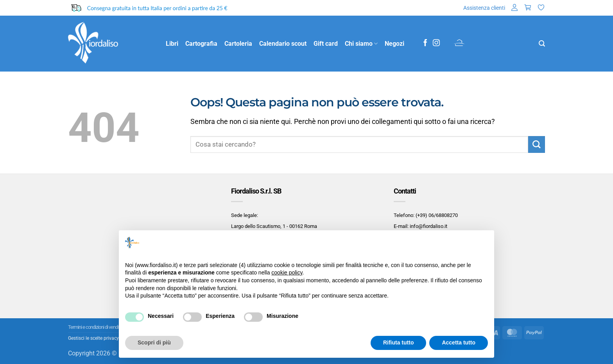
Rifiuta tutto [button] (399, 342)
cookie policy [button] (287, 273)
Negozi (394, 44)
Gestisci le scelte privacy (93, 338)
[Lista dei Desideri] (541, 8)
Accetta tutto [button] (459, 342)
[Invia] (537, 144)
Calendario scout (283, 44)
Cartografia (201, 44)
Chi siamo (361, 44)
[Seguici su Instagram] (436, 43)
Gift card (326, 44)
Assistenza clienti (484, 8)
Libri (172, 44)
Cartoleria (238, 44)
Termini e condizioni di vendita (95, 327)
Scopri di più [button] (154, 342)
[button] (514, 8)
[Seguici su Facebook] (425, 43)
